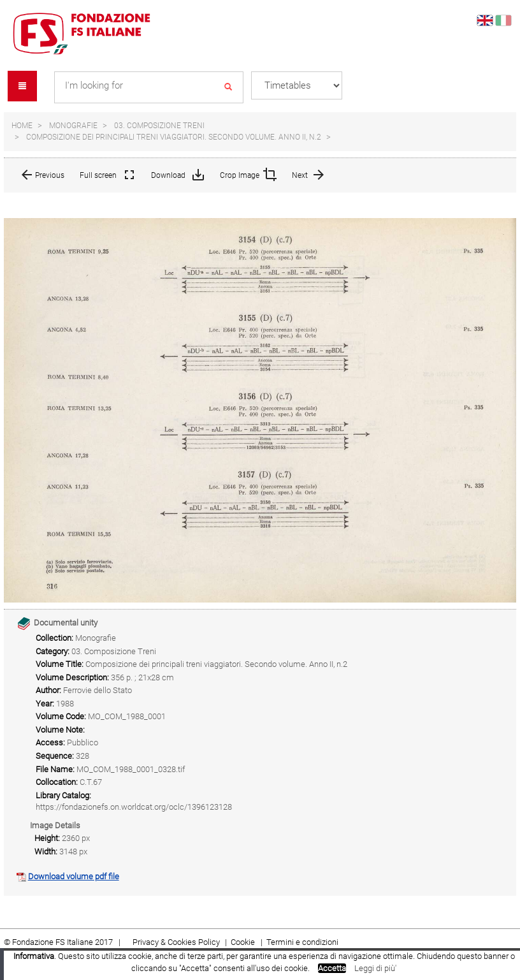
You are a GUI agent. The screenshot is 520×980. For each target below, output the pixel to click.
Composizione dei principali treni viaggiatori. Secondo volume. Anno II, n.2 (174, 137)
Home (22, 126)
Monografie (73, 126)
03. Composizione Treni (159, 126)
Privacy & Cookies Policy (176, 942)
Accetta (332, 968)
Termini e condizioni (302, 942)
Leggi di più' (375, 968)
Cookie (244, 942)
